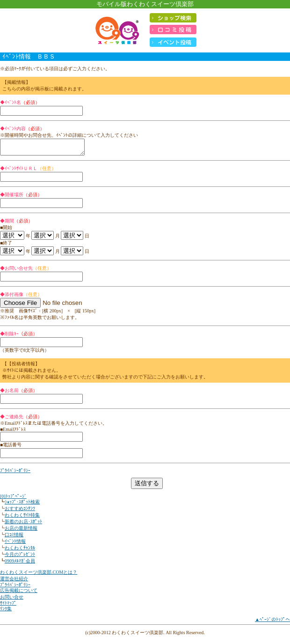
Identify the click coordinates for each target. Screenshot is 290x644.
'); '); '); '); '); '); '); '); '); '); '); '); (43, 238)
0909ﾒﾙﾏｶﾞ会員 (20, 564)
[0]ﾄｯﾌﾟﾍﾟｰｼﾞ (13, 499)
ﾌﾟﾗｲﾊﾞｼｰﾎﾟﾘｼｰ (15, 473)
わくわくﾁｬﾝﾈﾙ (20, 551)
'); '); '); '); (12, 238)
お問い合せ (12, 600)
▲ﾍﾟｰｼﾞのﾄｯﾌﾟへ (272, 622)
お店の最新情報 (21, 531)
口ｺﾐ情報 (14, 537)
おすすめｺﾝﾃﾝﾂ (20, 511)
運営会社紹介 (14, 581)
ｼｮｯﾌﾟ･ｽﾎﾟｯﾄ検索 (22, 505)
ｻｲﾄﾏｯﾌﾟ (8, 606)
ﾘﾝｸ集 (6, 611)
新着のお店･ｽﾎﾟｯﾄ (23, 524)
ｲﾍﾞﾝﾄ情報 (15, 544)
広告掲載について (19, 593)
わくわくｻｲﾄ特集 (22, 518)
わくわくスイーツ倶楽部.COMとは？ (39, 575)
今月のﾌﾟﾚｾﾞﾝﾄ (20, 557)
